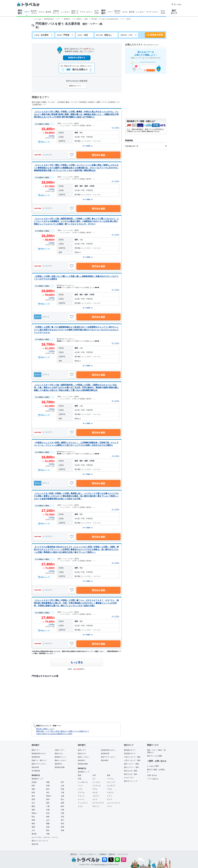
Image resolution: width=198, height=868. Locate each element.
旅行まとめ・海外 (131, 774)
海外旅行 (103, 12)
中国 (79, 779)
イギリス (110, 793)
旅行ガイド (174, 12)
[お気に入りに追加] (72, 155)
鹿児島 (34, 834)
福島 (33, 789)
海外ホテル (82, 754)
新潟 (48, 799)
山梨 (62, 796)
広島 (62, 817)
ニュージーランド (114, 803)
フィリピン (97, 782)
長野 (33, 799)
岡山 (33, 817)
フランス (81, 796)
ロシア (109, 799)
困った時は (176, 4)
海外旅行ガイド (130, 754)
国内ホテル (59, 754)
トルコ (80, 806)
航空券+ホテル (34, 12)
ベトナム (110, 779)
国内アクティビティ (39, 764)
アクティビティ (86, 12)
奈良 (48, 813)
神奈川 (49, 796)
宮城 (48, 786)
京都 (48, 810)
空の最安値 (36, 771)
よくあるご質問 (153, 766)
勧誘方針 (112, 854)
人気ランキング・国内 (132, 757)
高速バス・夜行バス (39, 760)
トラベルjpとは (153, 779)
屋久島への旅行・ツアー (45, 729)
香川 (62, 820)
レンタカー (66, 12)
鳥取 (48, 817)
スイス (95, 799)
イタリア (96, 796)
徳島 (33, 824)
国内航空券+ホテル (39, 754)
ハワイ (80, 789)
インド (80, 786)
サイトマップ (123, 854)
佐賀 (48, 827)
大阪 (62, 810)
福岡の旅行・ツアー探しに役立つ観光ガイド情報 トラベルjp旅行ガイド (63, 731)
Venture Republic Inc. (101, 864)
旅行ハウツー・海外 (131, 767)
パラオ (109, 789)
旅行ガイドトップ (131, 781)
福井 (48, 803)
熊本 (48, 830)
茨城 (62, 789)
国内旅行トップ (37, 779)
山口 (48, 820)
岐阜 (62, 806)
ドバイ (109, 806)
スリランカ (97, 786)
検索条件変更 (157, 35)
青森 (48, 782)
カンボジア (111, 786)
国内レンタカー (61, 760)
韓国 (79, 775)
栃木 (48, 789)
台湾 (94, 775)
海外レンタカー (84, 757)
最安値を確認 (98, 155)
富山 (62, 799)
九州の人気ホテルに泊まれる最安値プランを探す (54, 734)
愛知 (33, 806)
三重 (48, 806)
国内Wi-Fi (58, 764)
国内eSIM (35, 767)
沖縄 (48, 834)
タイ (94, 779)
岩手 (62, 782)
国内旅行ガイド (130, 750)
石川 (33, 803)
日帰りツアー (60, 750)
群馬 (33, 793)
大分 (33, 830)
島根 (33, 820)
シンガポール (83, 782)
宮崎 (62, 830)
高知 (62, 824)
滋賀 (33, 810)
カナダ (95, 793)
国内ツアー (36, 750)
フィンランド (83, 803)
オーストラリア (98, 803)
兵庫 (62, 813)
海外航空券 (105, 754)
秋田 (33, 786)
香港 (109, 775)
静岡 (62, 803)
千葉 (62, 793)
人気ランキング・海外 (132, 760)
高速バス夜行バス (75, 12)
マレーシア (111, 782)
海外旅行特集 (83, 764)
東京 (33, 796)
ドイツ (109, 796)
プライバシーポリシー (88, 854)
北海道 (34, 782)
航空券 (48, 12)
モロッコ (96, 806)
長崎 (62, 827)
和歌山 (34, 813)
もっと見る (77, 662)
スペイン (81, 799)
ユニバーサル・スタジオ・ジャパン (45, 837)
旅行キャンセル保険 (155, 756)
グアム (95, 789)
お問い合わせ (152, 775)
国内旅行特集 (60, 767)
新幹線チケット (56, 12)
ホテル (41, 12)
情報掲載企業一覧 (146, 146)
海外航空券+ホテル (108, 750)
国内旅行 (20, 12)
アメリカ (81, 793)
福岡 (33, 827)
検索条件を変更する (77, 58)
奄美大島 (35, 844)
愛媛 (48, 824)
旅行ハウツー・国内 (131, 764)
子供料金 (52, 136)
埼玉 (48, 793)
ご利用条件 (102, 854)
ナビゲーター (129, 778)
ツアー (27, 12)
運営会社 (74, 854)
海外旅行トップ (84, 772)
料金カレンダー (44, 142)
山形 (62, 786)
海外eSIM (105, 760)
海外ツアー (82, 750)
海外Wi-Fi (81, 760)
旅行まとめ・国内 (131, 771)
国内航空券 (36, 757)
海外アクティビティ (108, 757)
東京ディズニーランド (40, 841)
